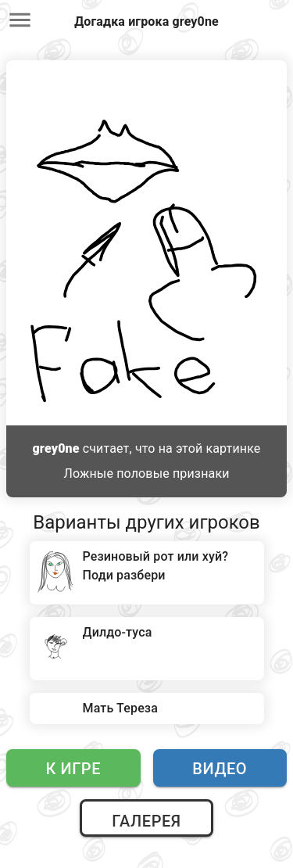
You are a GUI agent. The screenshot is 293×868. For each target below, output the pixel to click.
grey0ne (56, 448)
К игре (73, 769)
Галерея (146, 821)
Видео (220, 769)
